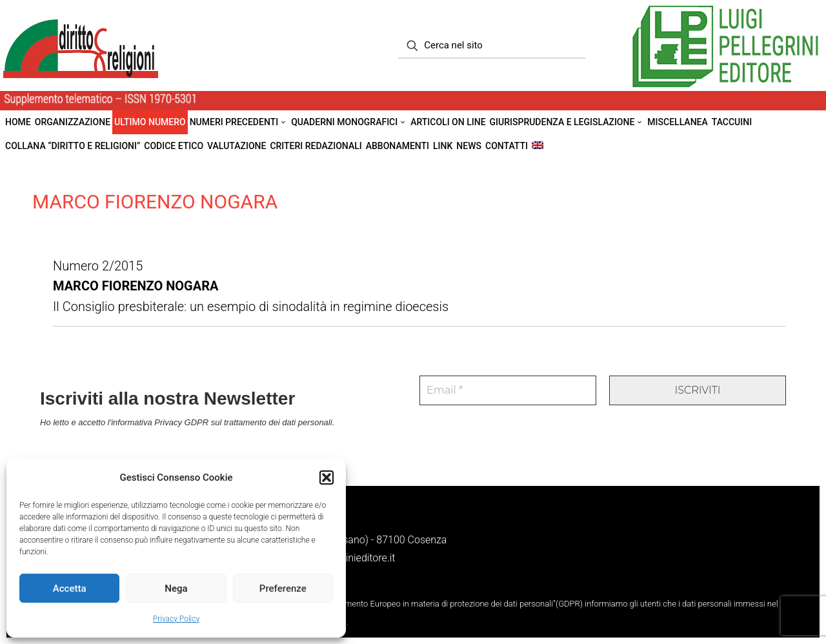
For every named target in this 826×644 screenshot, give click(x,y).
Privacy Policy (176, 619)
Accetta (70, 589)
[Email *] (508, 390)
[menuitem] (538, 146)
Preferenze (283, 589)
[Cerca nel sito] (492, 46)
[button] (327, 478)
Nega (176, 589)
